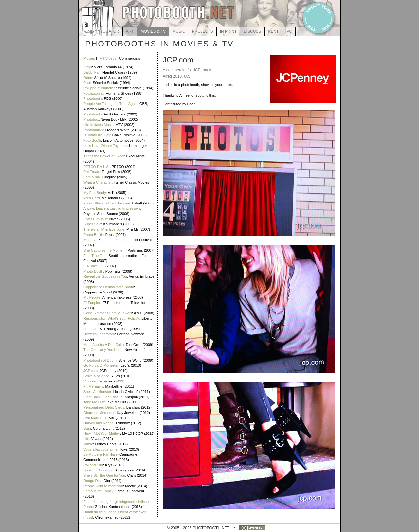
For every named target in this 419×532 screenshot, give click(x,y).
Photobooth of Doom (100, 360)
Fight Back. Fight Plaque (103, 397)
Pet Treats (92, 172)
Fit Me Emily (93, 386)
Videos (111, 58)
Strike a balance (96, 376)
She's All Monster (97, 392)
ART (130, 31)
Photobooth (93, 98)
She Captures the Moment (104, 250)
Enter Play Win (95, 219)
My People (92, 297)
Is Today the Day (97, 135)
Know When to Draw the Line (107, 203)
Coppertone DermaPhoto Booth (109, 287)
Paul (87, 83)
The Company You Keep (103, 350)
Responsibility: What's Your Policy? (111, 318)
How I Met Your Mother (102, 434)
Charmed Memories (99, 413)
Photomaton (93, 130)
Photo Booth (93, 235)
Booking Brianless (98, 470)
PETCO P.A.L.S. (97, 167)
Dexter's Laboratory (99, 334)
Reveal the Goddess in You (105, 276)
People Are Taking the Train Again (110, 104)
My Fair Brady (95, 193)
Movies (89, 58)
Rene (88, 78)
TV (100, 58)
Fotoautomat (94, 93)
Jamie (88, 444)
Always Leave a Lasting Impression (112, 208)
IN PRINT (228, 31)
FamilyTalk (92, 177)
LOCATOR (110, 31)
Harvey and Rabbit (98, 423)
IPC (289, 31)
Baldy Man (92, 72)
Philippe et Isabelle (99, 88)
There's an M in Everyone (104, 229)
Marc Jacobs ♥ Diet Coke (104, 345)
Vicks (88, 67)
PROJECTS (203, 31)
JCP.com (91, 371)
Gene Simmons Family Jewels (108, 313)
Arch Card (92, 198)
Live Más (91, 418)
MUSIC (179, 31)
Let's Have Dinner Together (105, 146)
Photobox (91, 119)
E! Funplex (92, 303)
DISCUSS (252, 31)
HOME (88, 31)
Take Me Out (94, 402)
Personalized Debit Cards (104, 407)
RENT (273, 31)
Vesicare (90, 381)
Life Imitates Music (98, 125)
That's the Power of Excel (104, 156)
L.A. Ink (90, 266)
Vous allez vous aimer (101, 449)
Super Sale (92, 224)
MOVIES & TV (153, 31)
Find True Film (95, 256)
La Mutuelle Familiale (100, 454)
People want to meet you (103, 486)
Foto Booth (92, 140)
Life (86, 439)
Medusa (90, 240)
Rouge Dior (93, 481)
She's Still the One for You (104, 475)
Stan (87, 428)
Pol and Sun (93, 465)
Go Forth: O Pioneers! (101, 365)
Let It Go (90, 329)
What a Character (98, 182)
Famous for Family (98, 491)
